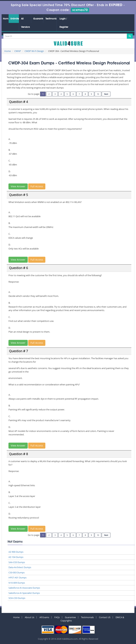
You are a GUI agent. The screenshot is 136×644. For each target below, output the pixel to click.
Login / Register (64, 23)
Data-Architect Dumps (20, 567)
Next (106, 94)
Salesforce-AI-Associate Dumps (24, 588)
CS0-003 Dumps (17, 572)
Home (6, 19)
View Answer (18, 186)
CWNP (18, 51)
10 (98, 94)
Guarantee (38, 19)
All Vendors (26, 23)
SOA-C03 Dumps (17, 598)
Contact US (105, 617)
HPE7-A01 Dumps (17, 578)
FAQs (57, 617)
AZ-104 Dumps (16, 557)
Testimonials (51, 19)
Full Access (37, 186)
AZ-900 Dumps (16, 552)
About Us (30, 617)
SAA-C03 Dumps (17, 562)
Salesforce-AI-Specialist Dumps (24, 593)
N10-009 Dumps (17, 583)
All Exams (44, 617)
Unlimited (15, 19)
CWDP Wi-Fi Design (34, 51)
